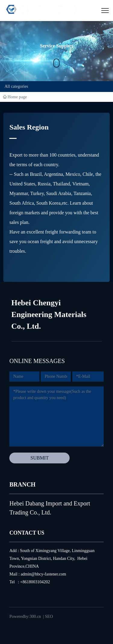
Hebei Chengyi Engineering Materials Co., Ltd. (49, 314)
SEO (49, 617)
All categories (16, 86)
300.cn (35, 617)
